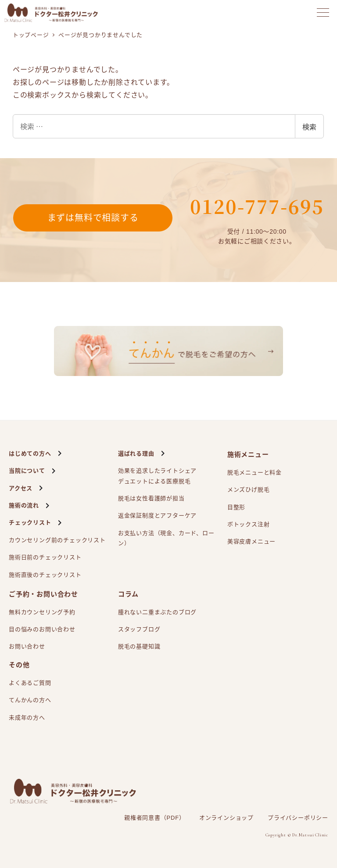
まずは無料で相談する (93, 218)
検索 (309, 127)
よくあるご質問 (30, 683)
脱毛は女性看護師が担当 (151, 498)
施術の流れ (24, 505)
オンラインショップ (226, 818)
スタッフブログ (139, 629)
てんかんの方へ (30, 700)
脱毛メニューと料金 (255, 472)
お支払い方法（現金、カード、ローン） (166, 538)
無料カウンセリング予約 (42, 612)
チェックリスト (30, 523)
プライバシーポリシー (298, 818)
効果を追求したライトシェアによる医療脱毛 (157, 477)
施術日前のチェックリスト (45, 557)
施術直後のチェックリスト (45, 575)
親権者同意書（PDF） (155, 818)
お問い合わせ (27, 646)
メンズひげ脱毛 (249, 490)
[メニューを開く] (323, 13)
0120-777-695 (257, 206)
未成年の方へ (27, 718)
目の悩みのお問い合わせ (42, 629)
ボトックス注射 (249, 524)
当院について (27, 471)
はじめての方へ (30, 454)
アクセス (21, 488)
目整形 (236, 507)
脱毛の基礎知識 (139, 646)
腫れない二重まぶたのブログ (157, 612)
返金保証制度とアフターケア (157, 515)
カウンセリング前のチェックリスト (57, 540)
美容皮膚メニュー (251, 541)
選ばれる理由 (136, 454)
